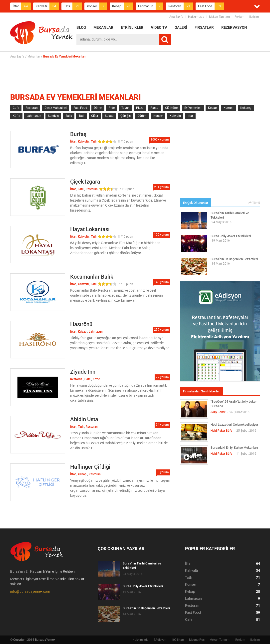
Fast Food (211, 6)
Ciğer (95, 116)
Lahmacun (151, 6)
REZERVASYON (234, 28)
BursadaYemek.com (41, 34)
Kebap (123, 6)
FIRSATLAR (204, 28)
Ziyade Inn (83, 372)
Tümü (254, 203)
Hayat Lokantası (90, 229)
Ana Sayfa (176, 17)
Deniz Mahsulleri (56, 108)
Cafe (16, 108)
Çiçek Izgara (85, 182)
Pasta (154, 108)
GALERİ (181, 28)
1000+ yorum (160, 140)
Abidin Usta (84, 419)
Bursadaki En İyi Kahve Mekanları (234, 448)
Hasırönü (81, 324)
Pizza (140, 108)
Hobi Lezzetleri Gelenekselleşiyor (234, 425)
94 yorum (162, 425)
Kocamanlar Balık (92, 277)
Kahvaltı (47, 6)
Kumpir (229, 108)
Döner (98, 108)
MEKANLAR (103, 28)
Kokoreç (246, 108)
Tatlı (73, 6)
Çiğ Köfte (171, 108)
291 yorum (161, 187)
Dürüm (142, 116)
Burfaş (78, 134)
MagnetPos (197, 640)
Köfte (16, 116)
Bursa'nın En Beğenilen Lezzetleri (234, 259)
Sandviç (53, 116)
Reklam (240, 17)
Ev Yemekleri (193, 108)
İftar (22, 6)
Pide (112, 108)
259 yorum (161, 330)
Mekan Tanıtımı (219, 17)
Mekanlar (34, 57)
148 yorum (161, 282)
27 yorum (162, 377)
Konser (97, 6)
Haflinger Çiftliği (90, 467)
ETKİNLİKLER (132, 28)
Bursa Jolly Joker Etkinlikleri (231, 236)
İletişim (254, 17)
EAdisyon (160, 640)
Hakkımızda (196, 17)
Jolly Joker (218, 412)
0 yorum (163, 472)
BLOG (81, 28)
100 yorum (161, 235)
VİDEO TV (159, 28)
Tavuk (125, 108)
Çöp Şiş (126, 116)
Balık (69, 116)
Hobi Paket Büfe (221, 431)
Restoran (181, 6)
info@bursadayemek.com (30, 591)
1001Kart (178, 640)
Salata (109, 116)
